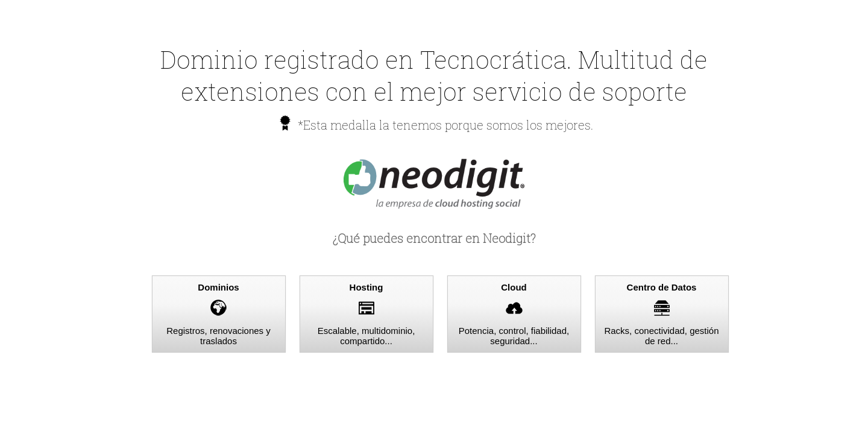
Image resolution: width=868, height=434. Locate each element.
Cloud (514, 287)
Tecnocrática (493, 59)
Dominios (218, 287)
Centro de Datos (662, 287)
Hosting (366, 287)
